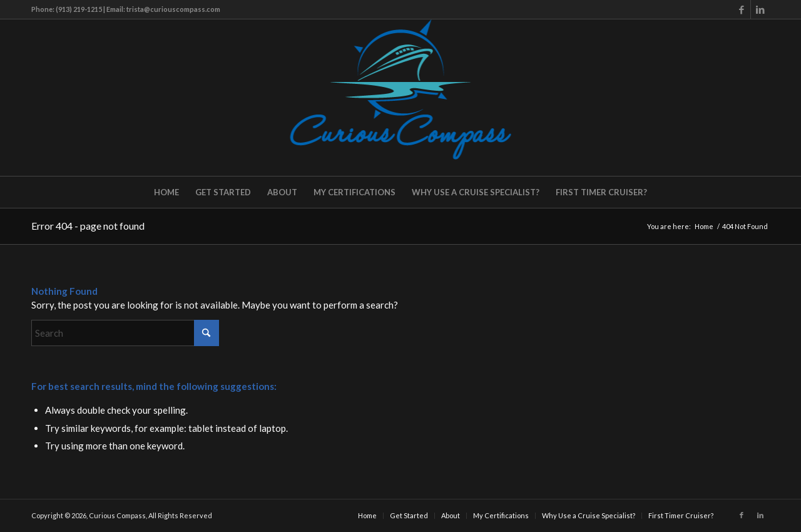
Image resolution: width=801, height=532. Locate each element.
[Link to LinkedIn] (760, 9)
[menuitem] (166, 192)
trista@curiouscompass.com (173, 9)
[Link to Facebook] (741, 9)
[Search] (125, 333)
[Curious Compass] (401, 98)
